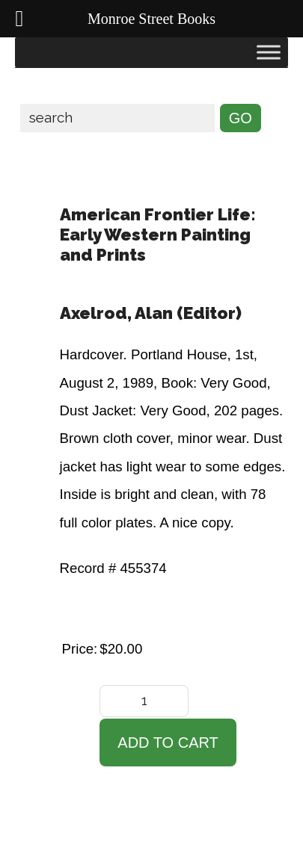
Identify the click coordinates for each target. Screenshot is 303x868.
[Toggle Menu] (269, 52)
